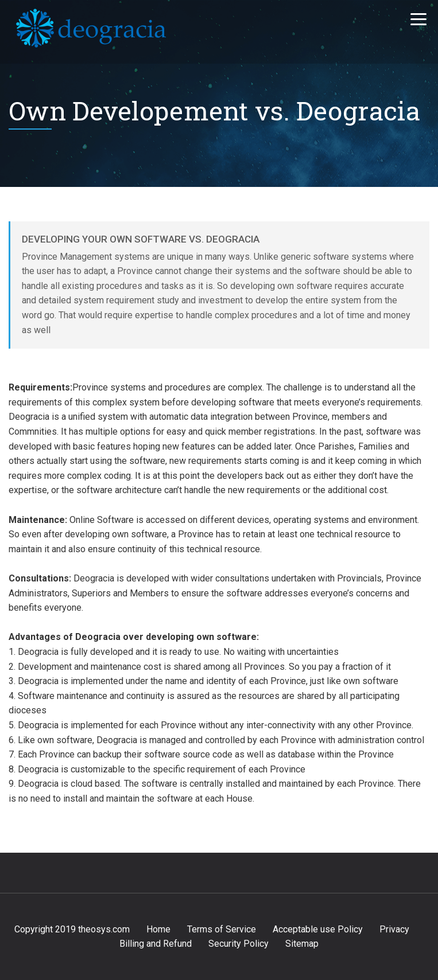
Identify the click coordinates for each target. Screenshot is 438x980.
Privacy (394, 929)
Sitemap (302, 944)
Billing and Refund (156, 944)
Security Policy (239, 944)
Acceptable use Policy (318, 929)
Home (158, 929)
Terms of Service (222, 929)
